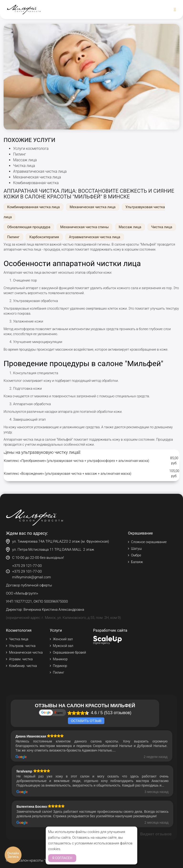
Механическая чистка (26, 652)
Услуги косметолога (31, 149)
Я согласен (62, 858)
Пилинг (20, 154)
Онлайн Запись (13, 855)
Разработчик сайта (110, 630)
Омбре (136, 555)
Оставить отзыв (86, 721)
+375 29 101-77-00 (27, 571)
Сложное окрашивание (149, 542)
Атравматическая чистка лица (40, 171)
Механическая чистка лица (37, 177)
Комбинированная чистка (36, 183)
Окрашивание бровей (69, 652)
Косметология (19, 630)
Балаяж (137, 562)
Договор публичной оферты (29, 585)
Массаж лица (25, 160)
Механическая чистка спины (84, 227)
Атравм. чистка (21, 659)
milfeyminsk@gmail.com (32, 577)
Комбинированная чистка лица (33, 207)
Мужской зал (63, 646)
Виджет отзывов (156, 834)
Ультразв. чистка (22, 646)
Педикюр (60, 666)
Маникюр (60, 659)
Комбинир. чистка (23, 666)
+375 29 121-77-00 (27, 566)
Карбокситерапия (44, 237)
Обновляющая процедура (29, 227)
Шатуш (136, 549)
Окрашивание (140, 533)
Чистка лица (24, 166)
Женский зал (63, 639)
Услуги (56, 630)
